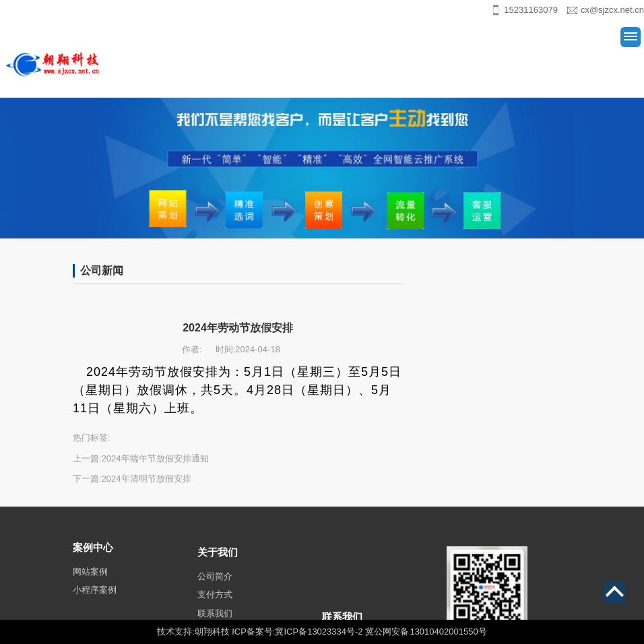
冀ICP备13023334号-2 (319, 632)
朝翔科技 (212, 632)
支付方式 (215, 614)
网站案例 (90, 586)
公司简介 (215, 596)
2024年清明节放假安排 (147, 479)
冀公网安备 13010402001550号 (426, 632)
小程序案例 (95, 605)
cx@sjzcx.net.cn (612, 10)
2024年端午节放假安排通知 (155, 458)
